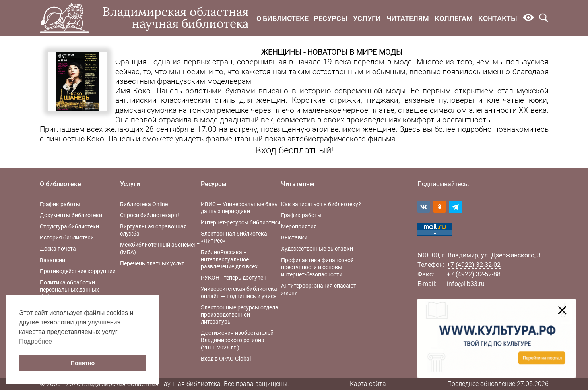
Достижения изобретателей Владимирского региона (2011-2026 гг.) (237, 340)
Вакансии (52, 260)
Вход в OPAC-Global (226, 359)
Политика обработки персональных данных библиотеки (69, 290)
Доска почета (58, 249)
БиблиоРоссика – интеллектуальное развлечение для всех (229, 259)
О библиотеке (282, 18)
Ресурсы (331, 18)
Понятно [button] (83, 363)
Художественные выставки (317, 249)
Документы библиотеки (71, 215)
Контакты (498, 18)
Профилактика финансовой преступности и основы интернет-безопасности (317, 267)
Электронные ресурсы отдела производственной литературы (240, 315)
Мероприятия (299, 226)
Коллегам (454, 18)
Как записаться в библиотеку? (321, 204)
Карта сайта (368, 384)
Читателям (408, 18)
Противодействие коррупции (78, 271)
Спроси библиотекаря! (149, 215)
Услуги (367, 18)
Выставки (294, 237)
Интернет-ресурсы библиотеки (241, 222)
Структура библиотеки (69, 226)
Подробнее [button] (36, 341)
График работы (60, 204)
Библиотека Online (144, 204)
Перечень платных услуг (152, 263)
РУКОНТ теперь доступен (234, 278)
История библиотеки (67, 237)
